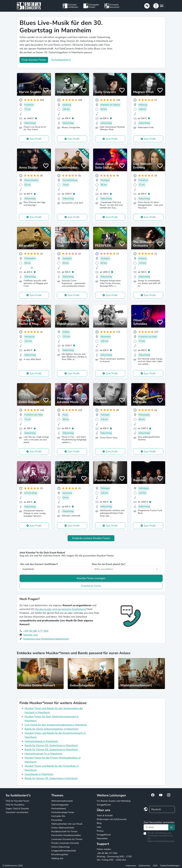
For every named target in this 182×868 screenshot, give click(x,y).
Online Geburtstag (60, 847)
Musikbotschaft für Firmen (64, 831)
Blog (99, 823)
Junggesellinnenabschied (63, 851)
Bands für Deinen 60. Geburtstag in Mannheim (51, 750)
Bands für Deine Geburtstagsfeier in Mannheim (52, 729)
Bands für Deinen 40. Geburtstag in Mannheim (51, 778)
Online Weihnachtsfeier (63, 828)
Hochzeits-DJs (58, 816)
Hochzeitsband (59, 809)
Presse (100, 831)
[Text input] (156, 827)
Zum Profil (35, 139)
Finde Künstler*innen (34, 60)
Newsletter (102, 838)
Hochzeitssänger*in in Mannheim (43, 754)
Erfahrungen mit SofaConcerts (112, 819)
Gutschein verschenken (17, 812)
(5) (32, 268)
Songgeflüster (104, 805)
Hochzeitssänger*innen (63, 812)
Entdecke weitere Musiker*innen (91, 538)
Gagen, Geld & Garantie (17, 809)
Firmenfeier (57, 820)
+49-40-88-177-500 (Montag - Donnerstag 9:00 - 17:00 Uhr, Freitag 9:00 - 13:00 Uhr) (114, 857)
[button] (159, 6)
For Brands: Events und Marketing (114, 801)
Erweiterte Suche (91, 586)
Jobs (99, 827)
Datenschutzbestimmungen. (161, 841)
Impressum (131, 866)
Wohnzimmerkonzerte (62, 801)
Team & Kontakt (105, 815)
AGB (155, 866)
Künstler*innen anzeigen (91, 578)
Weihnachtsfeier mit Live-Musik (67, 824)
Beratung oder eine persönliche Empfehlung (60, 609)
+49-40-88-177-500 (36, 631)
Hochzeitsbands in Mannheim (41, 741)
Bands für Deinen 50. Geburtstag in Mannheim (51, 745)
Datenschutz (144, 866)
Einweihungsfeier (60, 854)
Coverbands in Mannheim (39, 774)
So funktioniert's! (61, 60)
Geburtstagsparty (60, 805)
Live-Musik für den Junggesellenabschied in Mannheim (56, 725)
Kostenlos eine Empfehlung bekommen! (46, 639)
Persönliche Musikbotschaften (66, 835)
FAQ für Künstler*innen (17, 801)
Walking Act (57, 858)
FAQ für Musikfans (15, 805)
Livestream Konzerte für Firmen (67, 839)
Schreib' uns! (31, 635)
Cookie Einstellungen (170, 866)
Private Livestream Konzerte (65, 843)
